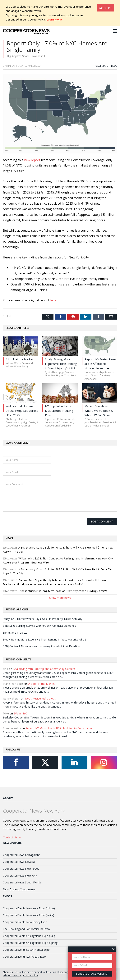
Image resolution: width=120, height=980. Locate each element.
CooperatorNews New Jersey (21, 869)
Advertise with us (12, 975)
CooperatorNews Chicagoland (22, 855)
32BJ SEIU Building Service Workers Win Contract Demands (39, 626)
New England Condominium (20, 889)
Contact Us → (12, 837)
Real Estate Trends (106, 66)
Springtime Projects (15, 633)
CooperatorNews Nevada (19, 862)
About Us (8, 972)
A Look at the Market (42, 684)
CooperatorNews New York (20, 875)
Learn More (54, 19)
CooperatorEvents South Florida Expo (26, 950)
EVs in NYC (20, 713)
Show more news (60, 598)
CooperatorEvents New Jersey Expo (25, 922)
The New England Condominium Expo (26, 929)
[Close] (106, 8)
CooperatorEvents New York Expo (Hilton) (29, 908)
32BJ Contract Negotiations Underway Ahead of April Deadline (41, 646)
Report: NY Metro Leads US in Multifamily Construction (59, 728)
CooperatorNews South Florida (22, 882)
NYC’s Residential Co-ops (40, 698)
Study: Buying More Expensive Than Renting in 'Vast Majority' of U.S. (45, 639)
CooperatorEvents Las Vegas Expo (24, 957)
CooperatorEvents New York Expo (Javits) (28, 915)
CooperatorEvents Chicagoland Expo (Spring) (31, 943)
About (8, 798)
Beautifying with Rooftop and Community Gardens (44, 669)
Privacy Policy (30, 975)
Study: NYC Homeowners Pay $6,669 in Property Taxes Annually (43, 619)
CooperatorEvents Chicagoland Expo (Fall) (29, 936)
